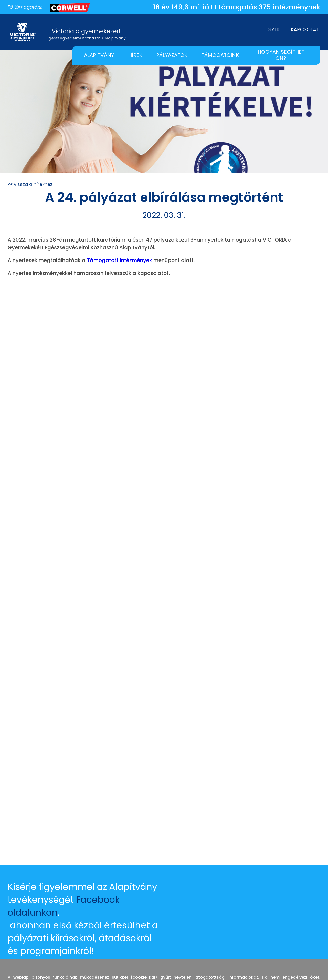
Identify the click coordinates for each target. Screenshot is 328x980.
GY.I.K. (274, 29)
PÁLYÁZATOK (172, 55)
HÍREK (135, 55)
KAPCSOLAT (305, 29)
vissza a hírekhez (30, 184)
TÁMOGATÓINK (220, 55)
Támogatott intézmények (119, 260)
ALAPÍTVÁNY (99, 55)
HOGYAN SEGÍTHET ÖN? (281, 55)
